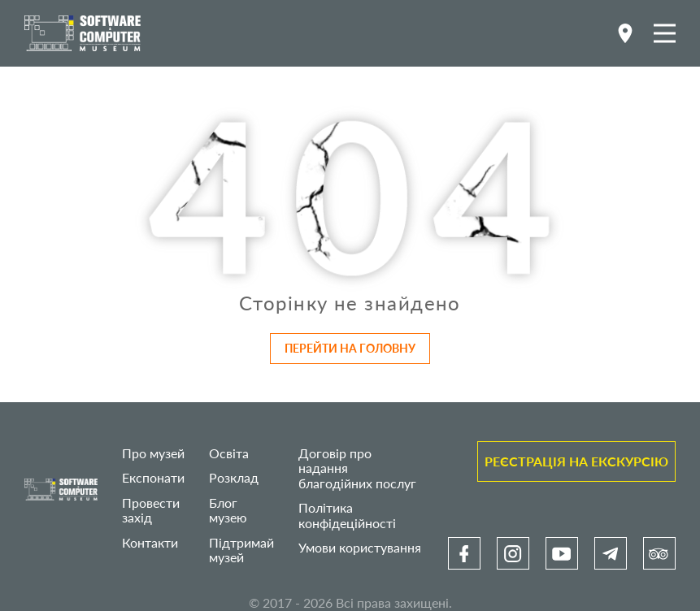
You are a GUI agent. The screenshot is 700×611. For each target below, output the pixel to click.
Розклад (234, 477)
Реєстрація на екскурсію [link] (576, 461)
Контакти (150, 542)
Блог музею (228, 510)
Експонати (153, 477)
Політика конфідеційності (347, 515)
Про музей (153, 453)
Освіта (229, 453)
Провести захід (151, 510)
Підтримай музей (241, 550)
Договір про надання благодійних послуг (357, 468)
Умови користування (360, 547)
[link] (464, 553)
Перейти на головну (350, 348)
